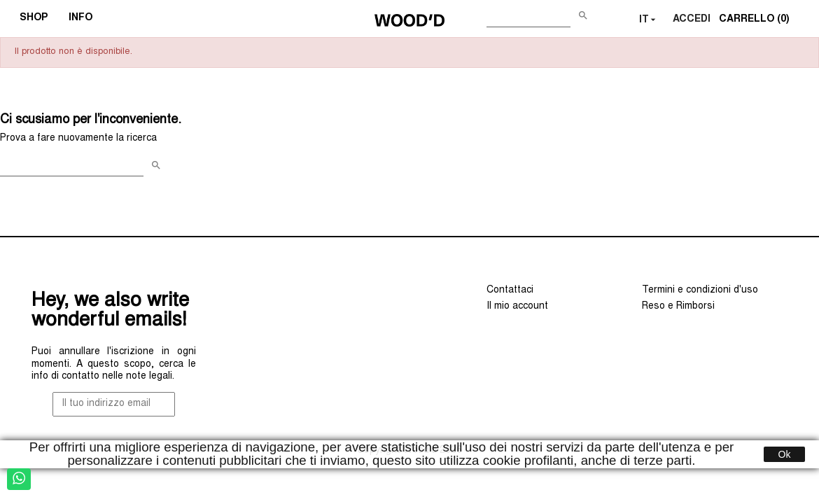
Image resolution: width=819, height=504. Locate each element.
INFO (85, 20)
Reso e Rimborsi (678, 307)
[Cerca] (528, 17)
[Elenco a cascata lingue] (649, 20)
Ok (785, 454)
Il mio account (517, 307)
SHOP (38, 20)
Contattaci (510, 290)
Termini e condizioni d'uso (700, 290)
